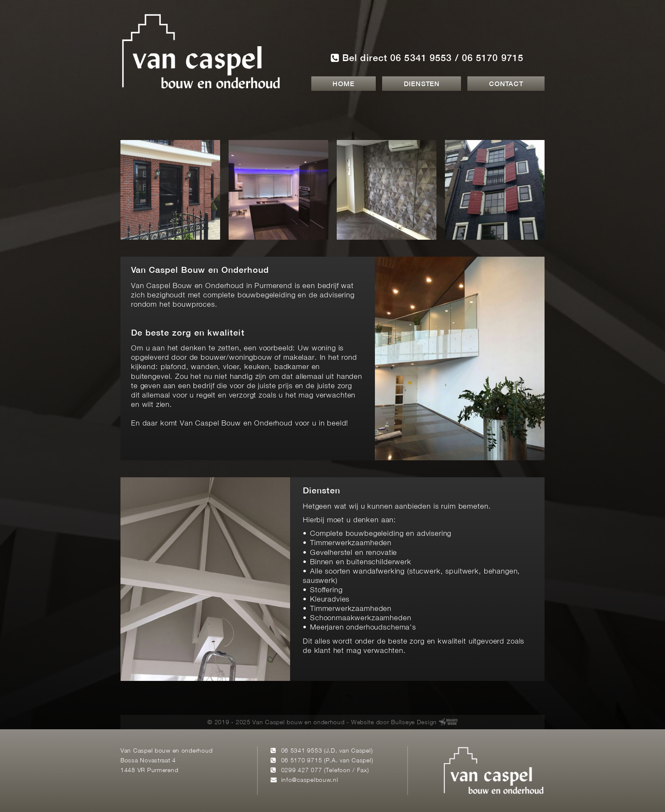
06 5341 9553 (302, 751)
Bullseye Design (414, 723)
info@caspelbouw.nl (310, 780)
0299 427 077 (302, 771)
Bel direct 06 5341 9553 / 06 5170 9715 (427, 58)
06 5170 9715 (302, 761)
